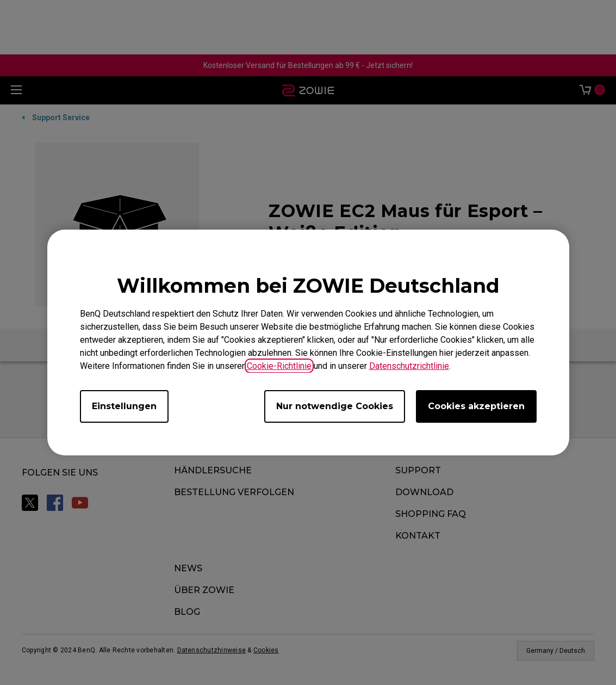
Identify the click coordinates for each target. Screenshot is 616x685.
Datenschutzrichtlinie (409, 366)
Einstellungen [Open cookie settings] (124, 406)
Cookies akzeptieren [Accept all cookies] (476, 406)
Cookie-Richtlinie (279, 366)
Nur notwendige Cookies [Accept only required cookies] (335, 406)
